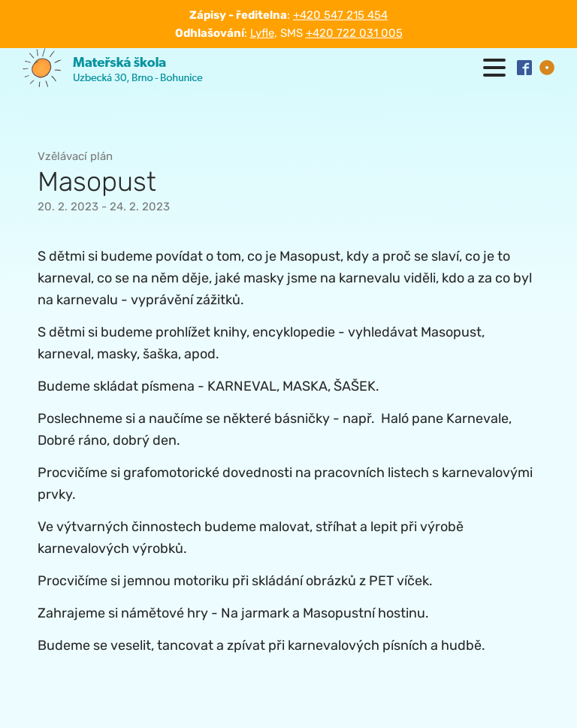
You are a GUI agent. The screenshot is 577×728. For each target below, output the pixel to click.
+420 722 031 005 (354, 33)
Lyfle (262, 33)
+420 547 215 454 (340, 15)
